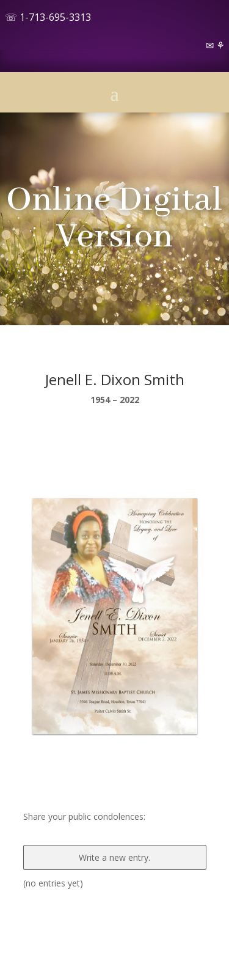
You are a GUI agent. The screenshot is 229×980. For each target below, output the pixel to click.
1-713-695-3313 (55, 17)
